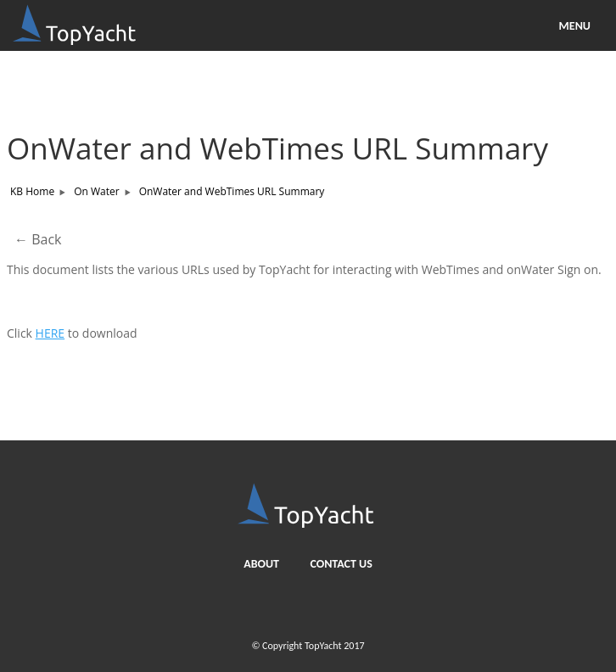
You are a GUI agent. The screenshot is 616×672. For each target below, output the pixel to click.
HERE (50, 333)
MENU (575, 26)
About (261, 564)
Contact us (341, 564)
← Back (38, 239)
